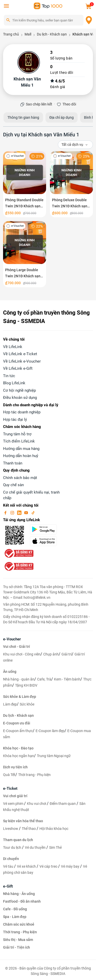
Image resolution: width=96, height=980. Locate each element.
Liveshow (11, 829)
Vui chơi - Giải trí (17, 647)
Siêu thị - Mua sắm (18, 940)
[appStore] (45, 541)
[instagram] (13, 512)
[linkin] (20, 512)
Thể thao (29, 829)
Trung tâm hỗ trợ (17, 434)
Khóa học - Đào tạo (18, 748)
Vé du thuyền (36, 847)
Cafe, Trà (44, 679)
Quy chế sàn (13, 485)
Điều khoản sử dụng (20, 398)
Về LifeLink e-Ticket (20, 354)
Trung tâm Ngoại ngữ (54, 756)
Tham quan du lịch (18, 840)
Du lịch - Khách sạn (18, 715)
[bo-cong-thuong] (18, 553)
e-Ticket (10, 788)
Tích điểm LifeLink (19, 441)
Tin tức (9, 376)
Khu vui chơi (37, 804)
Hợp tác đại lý (15, 420)
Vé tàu (9, 866)
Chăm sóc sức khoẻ (19, 924)
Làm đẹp (10, 704)
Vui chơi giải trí (15, 796)
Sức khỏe (27, 704)
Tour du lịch (13, 847)
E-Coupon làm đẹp (50, 731)
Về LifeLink (13, 347)
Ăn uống (10, 672)
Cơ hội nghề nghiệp (19, 390)
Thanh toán (13, 463)
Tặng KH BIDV (26, 685)
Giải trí (67, 654)
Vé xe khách (27, 866)
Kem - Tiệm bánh (67, 679)
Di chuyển (11, 859)
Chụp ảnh (51, 654)
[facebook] (6, 512)
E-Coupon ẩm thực (18, 731)
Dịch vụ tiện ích (15, 767)
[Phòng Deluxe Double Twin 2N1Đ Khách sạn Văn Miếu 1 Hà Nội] (71, 184)
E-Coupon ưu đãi (17, 723)
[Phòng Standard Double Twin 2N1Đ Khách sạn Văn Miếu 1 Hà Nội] (25, 184)
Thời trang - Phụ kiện (34, 775)
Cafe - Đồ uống (15, 909)
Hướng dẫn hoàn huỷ (21, 456)
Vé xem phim (14, 804)
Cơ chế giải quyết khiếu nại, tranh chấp (31, 495)
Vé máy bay (71, 866)
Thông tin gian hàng (23, 117)
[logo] (48, 5)
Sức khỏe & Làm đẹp (20, 697)
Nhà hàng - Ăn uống (19, 894)
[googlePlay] (45, 529)
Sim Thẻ (55, 847)
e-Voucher (12, 639)
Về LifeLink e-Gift (18, 368)
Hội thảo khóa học (54, 829)
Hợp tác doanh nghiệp (22, 412)
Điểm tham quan (63, 804)
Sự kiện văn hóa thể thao (23, 821)
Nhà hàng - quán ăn (19, 679)
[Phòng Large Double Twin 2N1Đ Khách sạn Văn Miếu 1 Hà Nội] (25, 254)
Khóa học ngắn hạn (19, 756)
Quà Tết (9, 775)
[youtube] (27, 512)
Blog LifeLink (14, 383)
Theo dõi (69, 104)
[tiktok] (33, 512)
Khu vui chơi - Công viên (22, 654)
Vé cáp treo (49, 866)
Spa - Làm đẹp (15, 917)
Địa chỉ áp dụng (62, 117)
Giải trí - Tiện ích (17, 947)
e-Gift (8, 886)
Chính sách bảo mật (20, 478)
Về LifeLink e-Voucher (22, 361)
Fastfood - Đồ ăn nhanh (22, 901)
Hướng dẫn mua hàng (21, 449)
